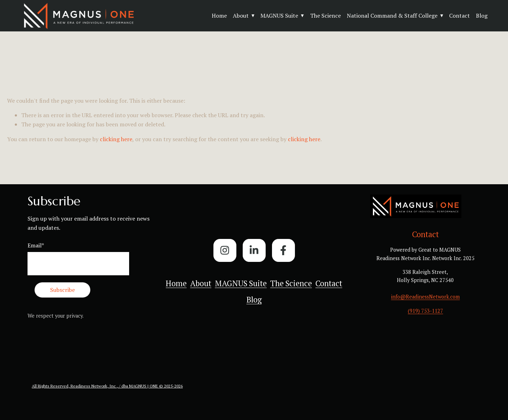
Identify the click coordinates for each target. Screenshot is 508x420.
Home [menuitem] (176, 283)
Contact (459, 16)
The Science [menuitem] (291, 283)
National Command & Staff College (392, 16)
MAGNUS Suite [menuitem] (241, 283)
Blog (482, 16)
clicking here (116, 139)
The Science (325, 16)
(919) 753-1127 (425, 311)
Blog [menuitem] (254, 299)
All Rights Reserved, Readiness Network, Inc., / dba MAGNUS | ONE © (98, 386)
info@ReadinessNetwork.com (425, 297)
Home (219, 16)
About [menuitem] (201, 283)
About (241, 16)
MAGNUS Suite (279, 16)
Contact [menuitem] (329, 283)
